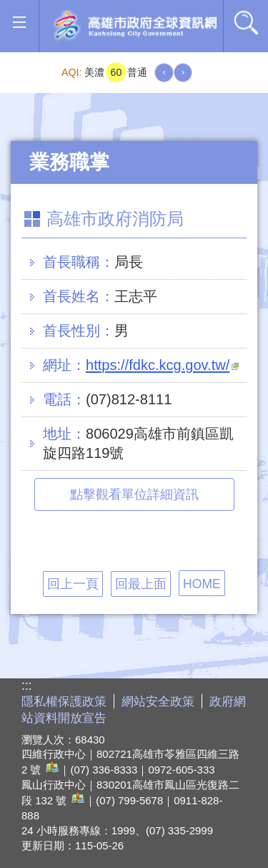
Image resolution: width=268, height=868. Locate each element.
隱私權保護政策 (64, 702)
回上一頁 (73, 584)
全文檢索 (246, 22)
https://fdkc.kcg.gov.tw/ (162, 365)
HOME (202, 584)
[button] (19, 23)
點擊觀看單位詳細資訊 (134, 494)
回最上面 (141, 584)
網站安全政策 (158, 702)
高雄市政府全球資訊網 (135, 26)
